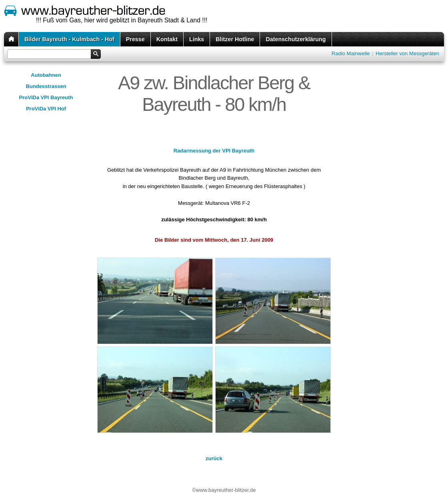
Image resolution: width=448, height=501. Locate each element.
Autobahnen (46, 75)
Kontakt (167, 39)
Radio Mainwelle (351, 53)
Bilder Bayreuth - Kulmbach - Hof (69, 39)
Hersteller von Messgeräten (407, 53)
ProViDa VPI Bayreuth (46, 97)
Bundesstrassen (46, 86)
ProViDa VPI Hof (46, 109)
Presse (135, 39)
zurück (214, 458)
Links (197, 39)
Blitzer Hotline (235, 39)
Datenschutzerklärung (296, 39)
